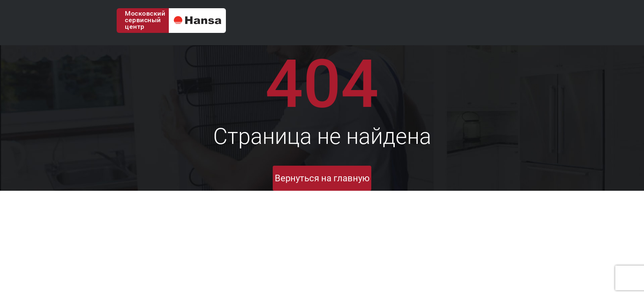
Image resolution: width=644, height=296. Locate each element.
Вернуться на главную (322, 178)
